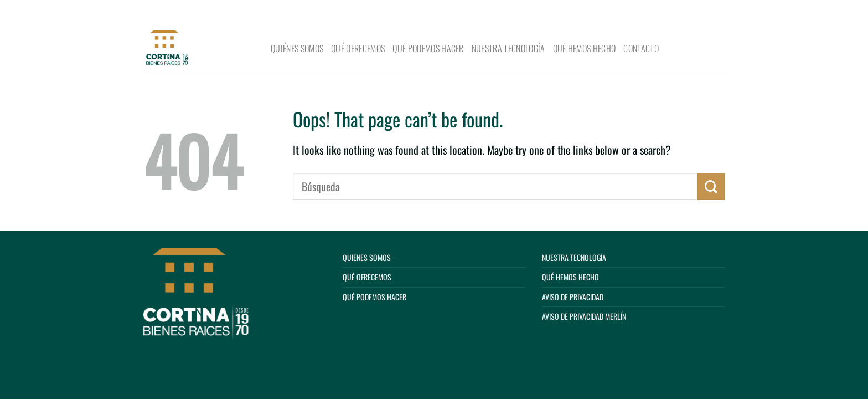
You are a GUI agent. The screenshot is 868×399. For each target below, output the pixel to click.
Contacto (641, 48)
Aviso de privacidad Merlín (584, 316)
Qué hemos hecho (585, 48)
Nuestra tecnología (508, 48)
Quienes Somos (367, 257)
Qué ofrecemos (358, 48)
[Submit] (712, 12)
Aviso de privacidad (573, 297)
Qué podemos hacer (428, 48)
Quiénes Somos (297, 48)
